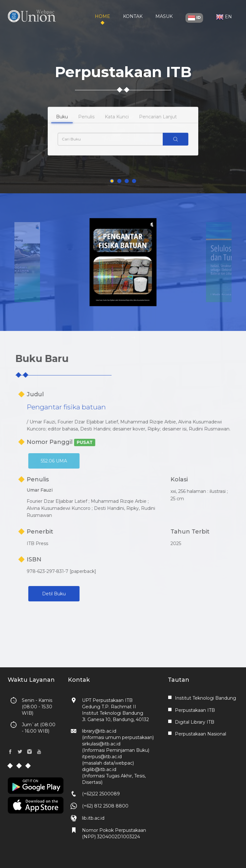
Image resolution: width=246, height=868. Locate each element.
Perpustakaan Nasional (201, 734)
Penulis (86, 126)
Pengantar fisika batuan (98, 407)
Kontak (133, 16)
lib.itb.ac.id (93, 818)
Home (102, 16)
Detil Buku (86, 594)
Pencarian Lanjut (158, 126)
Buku (62, 126)
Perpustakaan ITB (195, 710)
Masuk (164, 16)
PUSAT (117, 442)
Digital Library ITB (195, 722)
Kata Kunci (117, 126)
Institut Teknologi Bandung (205, 698)
